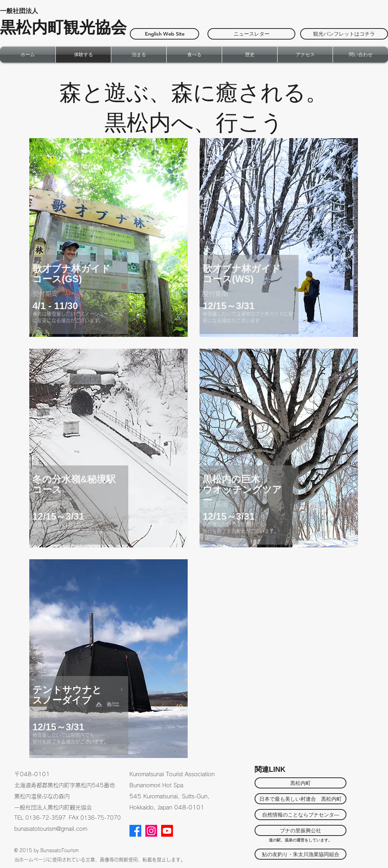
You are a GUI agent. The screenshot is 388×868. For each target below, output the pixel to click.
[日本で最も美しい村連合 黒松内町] (301, 799)
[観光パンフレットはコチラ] (344, 34)
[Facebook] (135, 831)
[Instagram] (151, 831)
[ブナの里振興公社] (301, 830)
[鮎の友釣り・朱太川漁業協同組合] (301, 854)
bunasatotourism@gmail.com (51, 829)
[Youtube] (167, 831)
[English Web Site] (165, 34)
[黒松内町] (301, 783)
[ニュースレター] (251, 34)
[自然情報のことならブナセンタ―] (301, 815)
